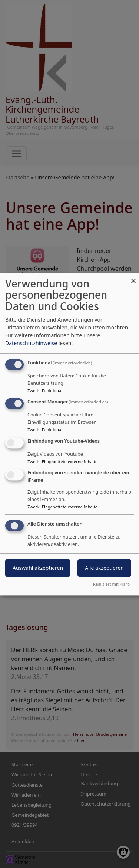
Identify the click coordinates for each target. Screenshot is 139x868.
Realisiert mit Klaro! (112, 584)
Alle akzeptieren (104, 568)
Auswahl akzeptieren (38, 568)
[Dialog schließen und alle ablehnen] (133, 277)
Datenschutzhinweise (31, 343)
